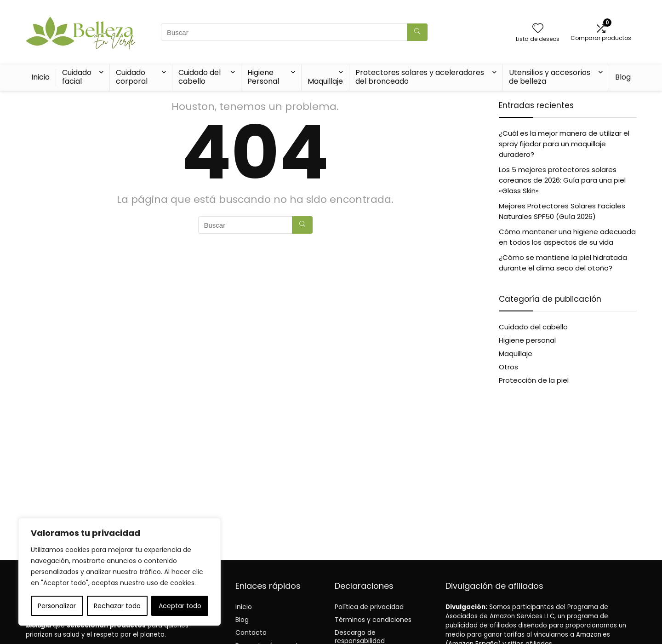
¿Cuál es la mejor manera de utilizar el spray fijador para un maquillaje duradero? (564, 144)
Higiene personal (527, 340)
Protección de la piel (534, 380)
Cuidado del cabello (200, 77)
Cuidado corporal (132, 77)
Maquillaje (325, 81)
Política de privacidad (369, 607)
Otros (508, 367)
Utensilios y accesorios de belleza (550, 77)
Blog (623, 77)
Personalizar (57, 606)
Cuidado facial (77, 77)
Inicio (40, 77)
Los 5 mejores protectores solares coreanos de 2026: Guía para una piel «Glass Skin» (562, 180)
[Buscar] (417, 32)
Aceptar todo (180, 606)
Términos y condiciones (373, 620)
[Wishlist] (538, 29)
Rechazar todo (117, 606)
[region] (120, 572)
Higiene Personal (263, 77)
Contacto (251, 632)
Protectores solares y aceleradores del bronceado (420, 77)
